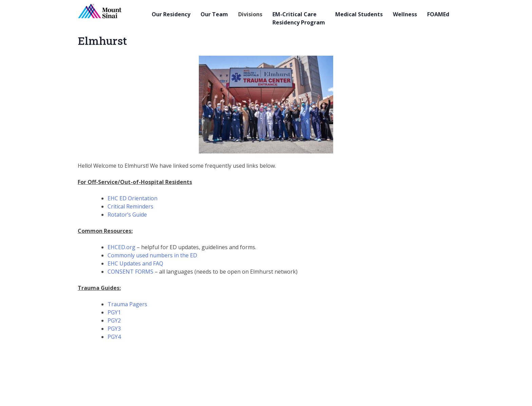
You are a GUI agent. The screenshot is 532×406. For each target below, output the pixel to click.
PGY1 (114, 312)
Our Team (214, 14)
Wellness (405, 14)
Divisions (250, 14)
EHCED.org (121, 247)
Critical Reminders (130, 206)
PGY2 (114, 320)
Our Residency (171, 14)
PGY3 (114, 329)
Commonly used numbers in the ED (152, 255)
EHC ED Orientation (133, 198)
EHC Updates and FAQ (135, 263)
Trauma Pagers (127, 304)
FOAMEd (438, 14)
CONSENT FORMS (130, 272)
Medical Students (359, 14)
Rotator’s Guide (127, 215)
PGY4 (114, 337)
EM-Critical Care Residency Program (299, 18)
